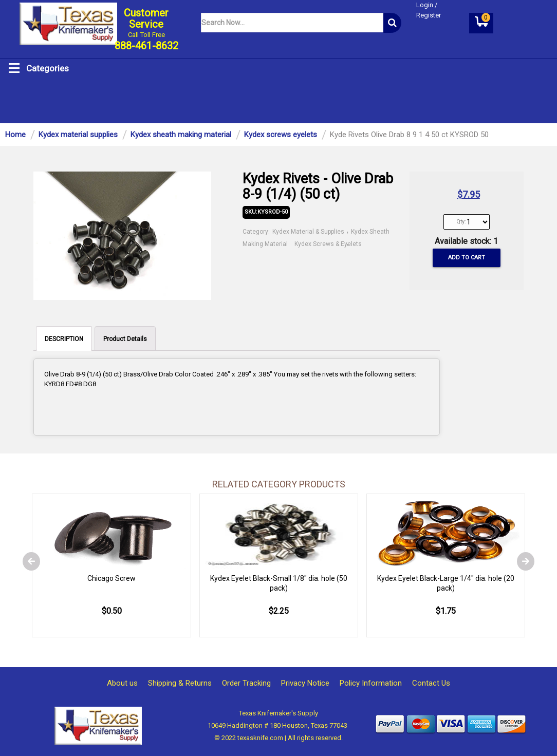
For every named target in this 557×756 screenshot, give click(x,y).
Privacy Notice (305, 683)
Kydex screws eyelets (281, 135)
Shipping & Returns (180, 683)
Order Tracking (246, 683)
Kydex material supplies (78, 135)
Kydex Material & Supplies (309, 232)
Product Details (125, 339)
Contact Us (431, 683)
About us (122, 683)
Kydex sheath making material (181, 135)
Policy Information (371, 683)
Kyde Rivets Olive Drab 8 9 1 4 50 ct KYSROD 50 (409, 135)
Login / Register (429, 10)
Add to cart (467, 258)
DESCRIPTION (64, 339)
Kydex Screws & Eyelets (328, 244)
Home (15, 135)
